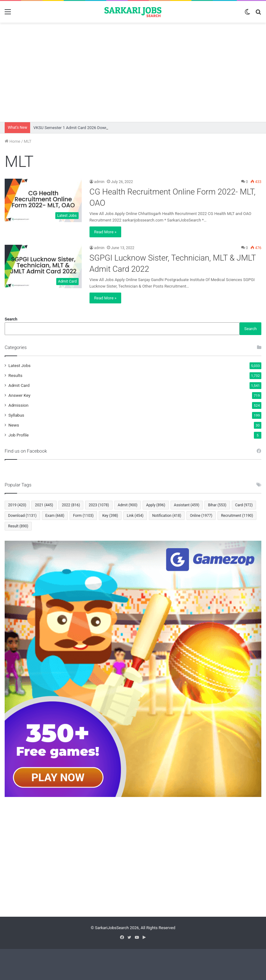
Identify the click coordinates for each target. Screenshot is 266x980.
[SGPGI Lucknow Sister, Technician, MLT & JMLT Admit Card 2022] (43, 266)
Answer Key (19, 395)
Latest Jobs (19, 365)
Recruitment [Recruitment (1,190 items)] (237, 516)
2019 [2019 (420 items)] (17, 505)
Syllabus (16, 415)
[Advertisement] (133, 72)
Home (12, 141)
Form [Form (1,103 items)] (83, 516)
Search (11, 319)
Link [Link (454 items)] (135, 516)
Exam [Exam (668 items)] (55, 516)
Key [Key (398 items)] (110, 516)
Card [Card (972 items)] (244, 505)
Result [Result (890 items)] (18, 526)
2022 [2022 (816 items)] (71, 505)
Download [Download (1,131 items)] (22, 516)
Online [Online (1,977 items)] (201, 516)
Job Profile (18, 435)
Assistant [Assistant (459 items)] (187, 505)
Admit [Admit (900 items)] (128, 505)
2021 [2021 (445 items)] (44, 505)
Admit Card (19, 385)
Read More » (105, 232)
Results (15, 375)
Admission (18, 405)
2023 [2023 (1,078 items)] (99, 505)
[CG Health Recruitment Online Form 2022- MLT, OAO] (43, 200)
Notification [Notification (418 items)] (167, 516)
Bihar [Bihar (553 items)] (217, 505)
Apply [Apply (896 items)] (156, 505)
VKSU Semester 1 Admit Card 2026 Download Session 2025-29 (90, 128)
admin (99, 182)
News (14, 425)
